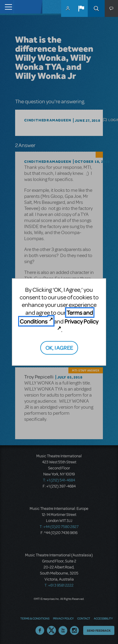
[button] (81, 8)
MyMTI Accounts (68, 8)
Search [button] (96, 8)
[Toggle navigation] (7, 7)
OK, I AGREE (59, 348)
